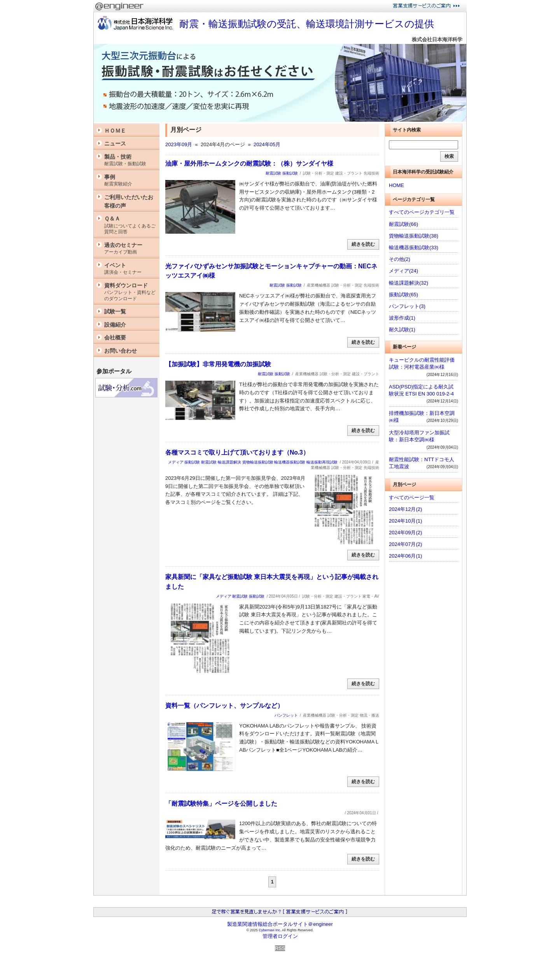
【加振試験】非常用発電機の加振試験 (218, 364)
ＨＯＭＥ (115, 131)
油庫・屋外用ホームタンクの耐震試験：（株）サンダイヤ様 (249, 164)
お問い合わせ (121, 351)
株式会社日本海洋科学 (437, 39)
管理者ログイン (280, 936)
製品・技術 (130, 160)
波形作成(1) (402, 318)
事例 (130, 181)
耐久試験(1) (402, 330)
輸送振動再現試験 (322, 462)
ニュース (115, 143)
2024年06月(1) (405, 556)
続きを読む (363, 244)
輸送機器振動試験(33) (414, 247)
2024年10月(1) (405, 521)
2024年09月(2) (405, 533)
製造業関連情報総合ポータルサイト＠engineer (280, 924)
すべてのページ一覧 (412, 498)
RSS (280, 948)
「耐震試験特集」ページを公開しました (221, 804)
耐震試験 (273, 173)
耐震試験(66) (403, 224)
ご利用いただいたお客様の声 (129, 201)
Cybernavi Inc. (270, 930)
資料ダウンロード (130, 292)
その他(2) (400, 259)
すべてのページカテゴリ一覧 (422, 212)
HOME (396, 185)
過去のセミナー (130, 249)
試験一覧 (115, 311)
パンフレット (286, 715)
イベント (130, 269)
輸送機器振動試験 (290, 462)
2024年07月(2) (405, 544)
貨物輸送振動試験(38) (414, 236)
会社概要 (115, 338)
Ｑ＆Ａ (130, 225)
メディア (176, 462)
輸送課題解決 (229, 462)
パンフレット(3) (407, 306)
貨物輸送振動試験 (258, 462)
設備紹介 (115, 325)
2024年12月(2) (405, 509)
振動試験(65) (403, 295)
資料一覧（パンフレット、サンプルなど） (224, 706)
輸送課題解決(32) (409, 283)
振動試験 (290, 173)
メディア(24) (403, 271)
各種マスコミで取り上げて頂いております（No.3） (237, 452)
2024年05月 (267, 144)
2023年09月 (179, 144)
